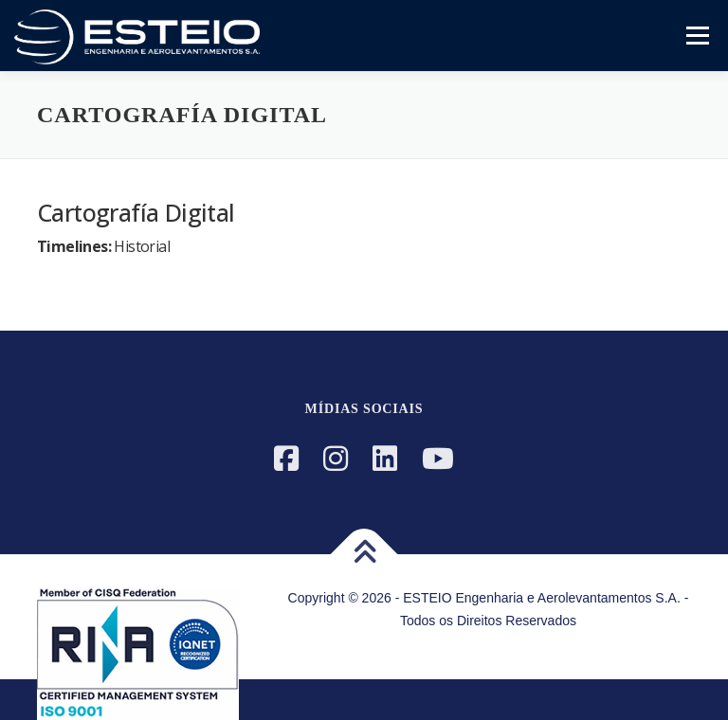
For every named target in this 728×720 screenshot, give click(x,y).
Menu (696, 36)
